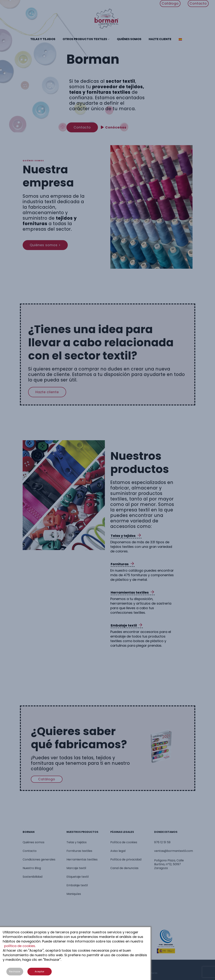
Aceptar (40, 971)
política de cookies (20, 946)
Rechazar (15, 971)
